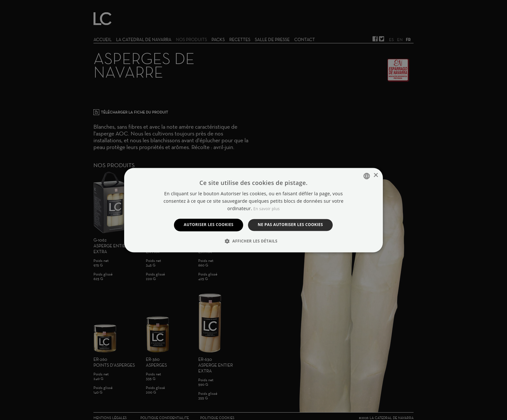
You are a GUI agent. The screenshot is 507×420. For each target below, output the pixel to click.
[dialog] (253, 210)
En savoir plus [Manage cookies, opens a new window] (267, 209)
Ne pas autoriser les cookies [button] (290, 225)
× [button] (376, 175)
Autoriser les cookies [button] (209, 225)
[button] (253, 241)
